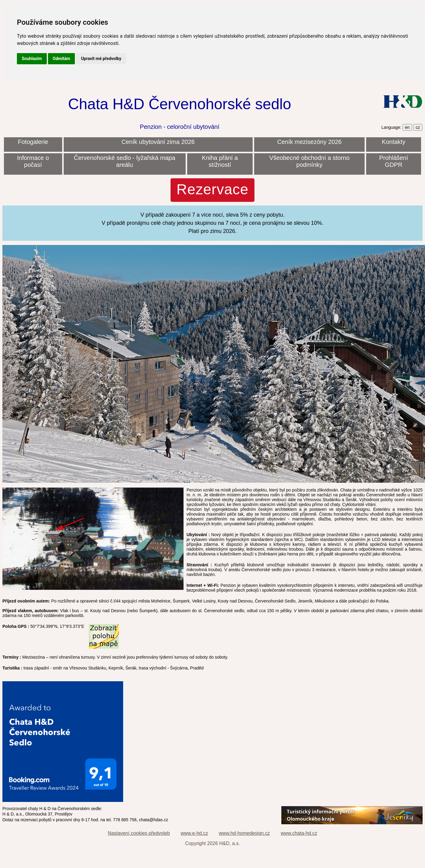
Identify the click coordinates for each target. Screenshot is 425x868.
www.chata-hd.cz (299, 833)
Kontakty (394, 142)
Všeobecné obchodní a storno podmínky (309, 161)
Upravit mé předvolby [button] (101, 59)
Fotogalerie (33, 142)
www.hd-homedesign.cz (244, 833)
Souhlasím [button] (32, 59)
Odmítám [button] (62, 59)
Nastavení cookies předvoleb (139, 833)
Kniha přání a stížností (220, 161)
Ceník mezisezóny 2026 (309, 142)
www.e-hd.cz (194, 833)
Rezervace (212, 189)
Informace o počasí (33, 161)
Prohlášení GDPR (394, 161)
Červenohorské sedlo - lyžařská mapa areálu (125, 161)
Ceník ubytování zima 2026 (158, 142)
